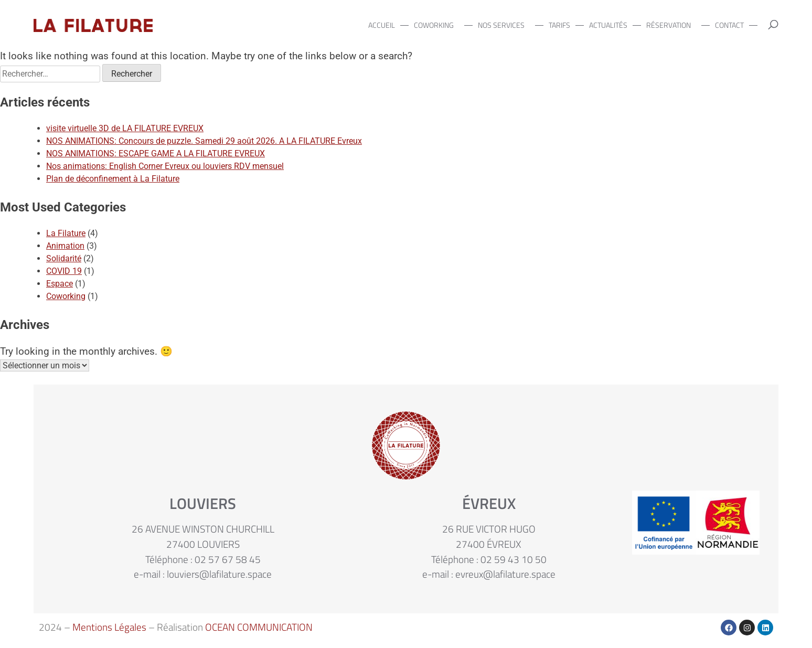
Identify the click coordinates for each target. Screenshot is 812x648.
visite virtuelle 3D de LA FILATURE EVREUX (125, 128)
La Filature (66, 233)
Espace (60, 284)
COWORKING (436, 25)
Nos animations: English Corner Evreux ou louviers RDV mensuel (165, 166)
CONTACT (729, 25)
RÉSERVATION (671, 25)
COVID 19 (64, 271)
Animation (65, 246)
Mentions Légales (109, 627)
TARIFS (559, 25)
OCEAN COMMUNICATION (259, 627)
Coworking (66, 296)
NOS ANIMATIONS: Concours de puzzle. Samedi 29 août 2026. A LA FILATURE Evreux (204, 141)
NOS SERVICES (504, 25)
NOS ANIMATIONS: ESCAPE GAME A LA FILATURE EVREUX (156, 153)
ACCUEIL (382, 25)
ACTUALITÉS (608, 25)
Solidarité (64, 258)
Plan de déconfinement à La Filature (113, 179)
